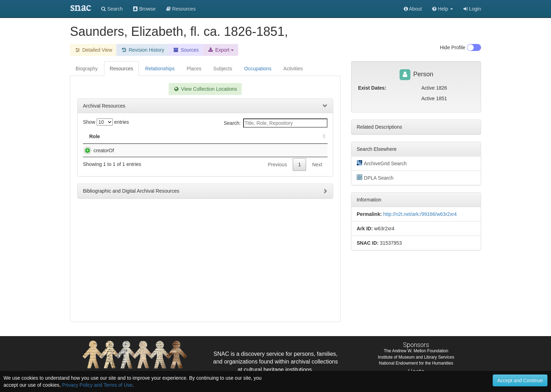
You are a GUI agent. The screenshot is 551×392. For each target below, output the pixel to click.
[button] (443, 9)
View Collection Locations (205, 89)
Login (472, 9)
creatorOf (97, 150)
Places (194, 69)
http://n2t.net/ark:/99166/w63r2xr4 (420, 214)
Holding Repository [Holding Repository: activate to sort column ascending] (267, 136)
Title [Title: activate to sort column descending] (122, 136)
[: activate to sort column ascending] (321, 137)
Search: (276, 123)
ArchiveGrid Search (382, 163)
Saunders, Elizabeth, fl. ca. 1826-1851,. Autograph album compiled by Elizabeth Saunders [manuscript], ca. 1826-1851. (171, 158)
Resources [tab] (121, 69)
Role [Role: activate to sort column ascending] (95, 136)
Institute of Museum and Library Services (416, 357)
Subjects (223, 69)
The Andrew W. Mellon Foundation (416, 351)
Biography (87, 69)
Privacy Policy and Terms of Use (97, 385)
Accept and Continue (520, 380)
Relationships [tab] (160, 69)
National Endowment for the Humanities (416, 363)
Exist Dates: (372, 88)
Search (112, 9)
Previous (277, 179)
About (413, 9)
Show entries (106, 122)
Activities (293, 69)
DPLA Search (375, 178)
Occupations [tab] (258, 69)
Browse (144, 9)
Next (317, 179)
